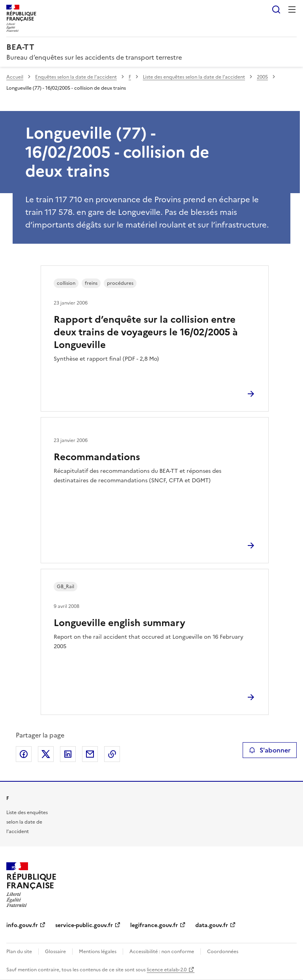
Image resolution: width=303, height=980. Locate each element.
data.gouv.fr (212, 925)
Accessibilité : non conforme (162, 952)
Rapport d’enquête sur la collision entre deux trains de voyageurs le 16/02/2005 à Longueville (146, 332)
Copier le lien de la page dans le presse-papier (112, 754)
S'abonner (270, 750)
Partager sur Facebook (24, 754)
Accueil (15, 77)
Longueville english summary (119, 623)
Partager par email (90, 754)
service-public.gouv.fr (84, 925)
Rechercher (276, 9)
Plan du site (19, 952)
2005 (262, 77)
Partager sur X (46, 754)
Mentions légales (98, 952)
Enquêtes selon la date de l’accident (76, 77)
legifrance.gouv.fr (154, 925)
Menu (292, 9)
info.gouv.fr (22, 925)
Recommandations (97, 457)
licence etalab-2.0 (167, 970)
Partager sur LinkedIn (68, 754)
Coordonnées (223, 952)
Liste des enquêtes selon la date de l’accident (194, 77)
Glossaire (55, 952)
